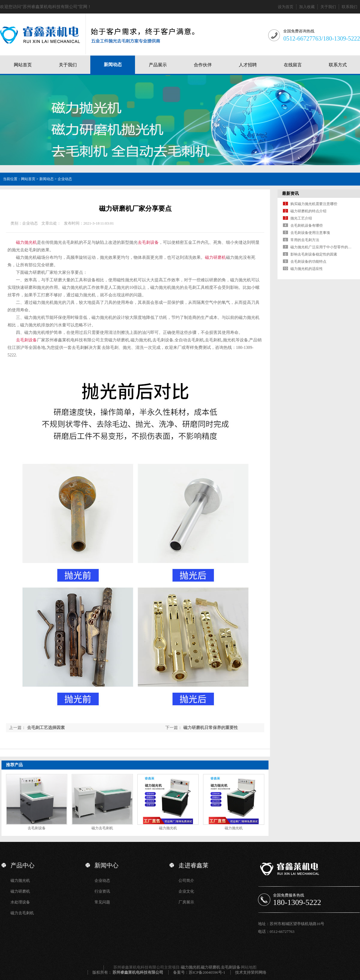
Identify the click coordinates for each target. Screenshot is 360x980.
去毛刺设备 (148, 242)
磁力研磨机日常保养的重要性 (211, 728)
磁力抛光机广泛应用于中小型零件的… (321, 247)
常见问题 (102, 902)
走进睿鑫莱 (193, 865)
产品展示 (158, 65)
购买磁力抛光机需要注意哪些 (314, 204)
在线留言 (293, 65)
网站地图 (249, 967)
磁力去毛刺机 (102, 828)
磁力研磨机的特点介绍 (308, 211)
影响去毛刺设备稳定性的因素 (314, 254)
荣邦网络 (259, 972)
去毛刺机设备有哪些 (307, 225)
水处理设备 (20, 902)
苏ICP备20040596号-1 (207, 972)
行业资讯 (102, 891)
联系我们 (349, 7)
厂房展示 (186, 902)
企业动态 (65, 179)
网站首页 (23, 65)
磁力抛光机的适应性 (307, 269)
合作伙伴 (203, 65)
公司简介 (186, 880)
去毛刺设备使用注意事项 (310, 233)
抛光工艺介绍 (301, 218)
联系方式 (338, 65)
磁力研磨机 (215, 257)
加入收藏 (307, 7)
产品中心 (22, 865)
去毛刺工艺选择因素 (46, 728)
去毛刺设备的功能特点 (308, 262)
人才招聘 (248, 65)
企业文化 (186, 891)
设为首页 (286, 7)
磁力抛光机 (26, 242)
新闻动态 (113, 65)
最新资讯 (290, 194)
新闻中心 (106, 865)
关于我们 (328, 7)
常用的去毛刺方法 (305, 240)
